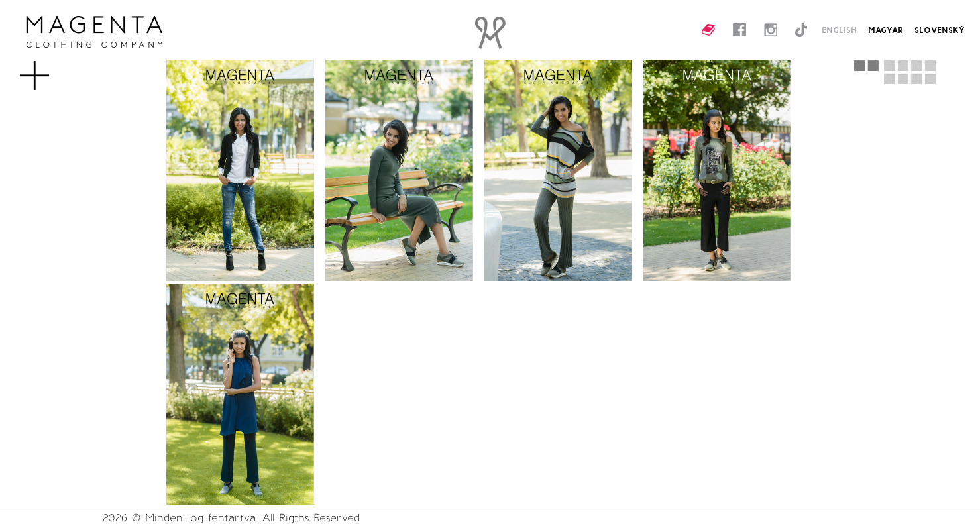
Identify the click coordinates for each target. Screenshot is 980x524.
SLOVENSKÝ (940, 30)
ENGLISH (839, 30)
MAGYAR (886, 30)
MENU (56, 69)
